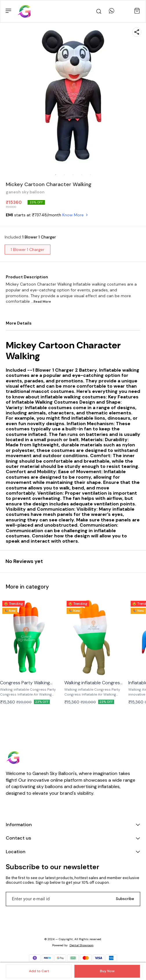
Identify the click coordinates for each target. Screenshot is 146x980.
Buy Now (107, 971)
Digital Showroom (82, 945)
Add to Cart (39, 971)
